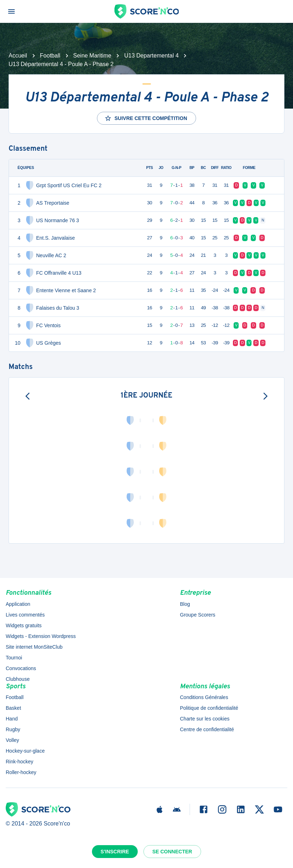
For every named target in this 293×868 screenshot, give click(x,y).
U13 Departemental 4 (151, 56)
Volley (12, 740)
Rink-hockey (19, 762)
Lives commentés (25, 615)
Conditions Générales (204, 697)
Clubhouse (18, 679)
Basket (13, 708)
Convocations (21, 668)
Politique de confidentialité (209, 708)
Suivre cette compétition (146, 118)
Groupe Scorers (198, 615)
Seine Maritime (92, 56)
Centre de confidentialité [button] (207, 729)
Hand (12, 719)
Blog (185, 604)
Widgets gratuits (24, 625)
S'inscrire (115, 852)
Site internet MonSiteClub (34, 647)
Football (50, 56)
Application (18, 604)
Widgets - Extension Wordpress (41, 636)
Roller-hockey (21, 772)
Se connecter (172, 852)
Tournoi (14, 658)
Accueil (18, 56)
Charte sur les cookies (205, 719)
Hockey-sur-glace (25, 751)
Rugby (13, 729)
